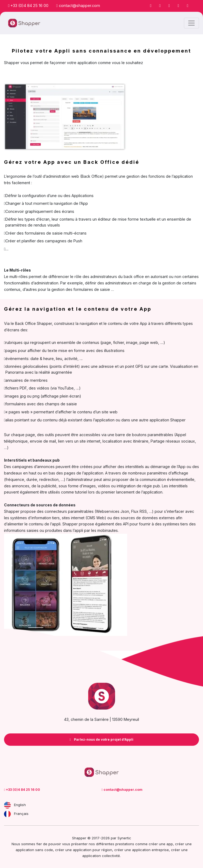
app (170, 844)
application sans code (34, 850)
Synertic (124, 838)
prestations (125, 844)
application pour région (92, 850)
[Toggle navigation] (191, 23)
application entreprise (150, 850)
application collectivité (101, 856)
